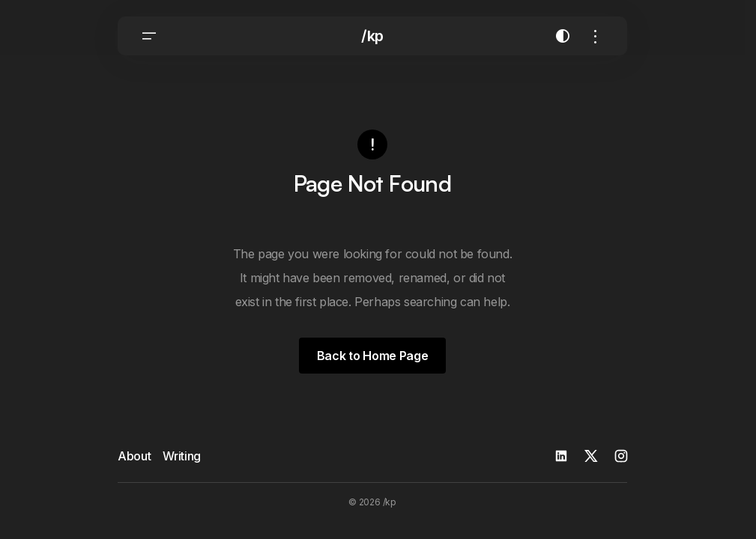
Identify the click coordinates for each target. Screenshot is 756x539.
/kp (372, 37)
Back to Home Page (373, 356)
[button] (149, 37)
